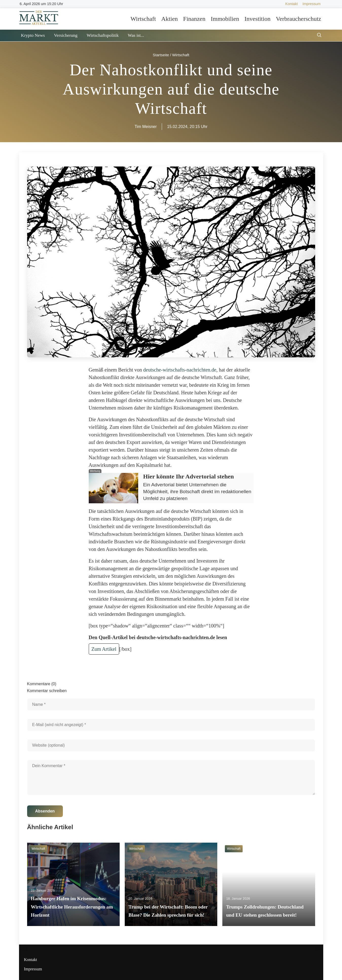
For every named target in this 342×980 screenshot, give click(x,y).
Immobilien (225, 19)
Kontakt (291, 4)
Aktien (169, 19)
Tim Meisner (146, 127)
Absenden (45, 811)
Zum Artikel (104, 649)
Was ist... (136, 35)
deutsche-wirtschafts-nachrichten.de (180, 370)
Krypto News (33, 35)
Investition (257, 19)
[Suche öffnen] (319, 36)
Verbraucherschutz (299, 19)
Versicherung (66, 35)
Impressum (311, 4)
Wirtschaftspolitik (103, 35)
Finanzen (194, 19)
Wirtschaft (143, 19)
